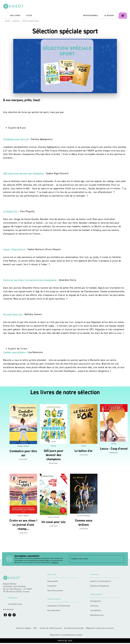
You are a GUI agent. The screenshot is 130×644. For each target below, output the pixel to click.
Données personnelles (74, 628)
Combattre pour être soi (16, 139)
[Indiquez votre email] (93, 559)
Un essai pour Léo (13, 314)
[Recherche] (124, 6)
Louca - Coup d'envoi (14, 249)
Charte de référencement (51, 628)
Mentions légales (24, 628)
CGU (35, 628)
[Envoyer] (121, 559)
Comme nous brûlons (14, 352)
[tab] (6, 16)
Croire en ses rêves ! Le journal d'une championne (30, 280)
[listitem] (5, 615)
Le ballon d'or (10, 211)
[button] (63, 581)
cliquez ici (55, 562)
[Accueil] (14, 6)
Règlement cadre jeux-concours (100, 628)
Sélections (16, 21)
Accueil (8, 21)
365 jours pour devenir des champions (23, 173)
